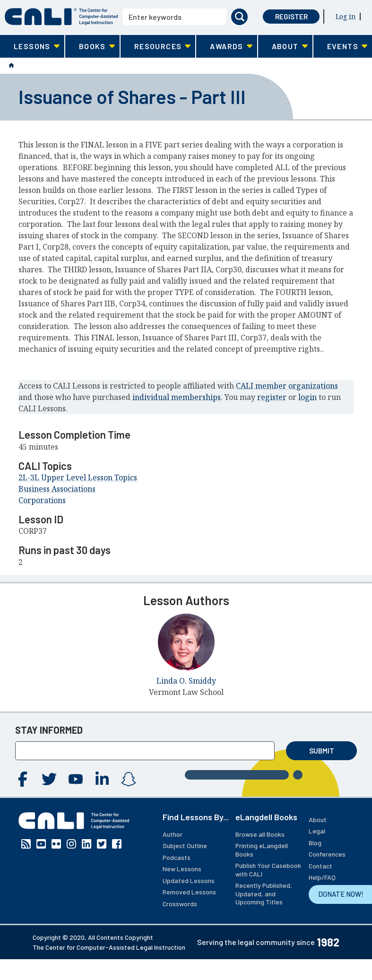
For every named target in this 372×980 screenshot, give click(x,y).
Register (291, 17)
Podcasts (177, 857)
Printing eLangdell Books (262, 850)
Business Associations (57, 489)
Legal (317, 831)
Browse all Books (260, 834)
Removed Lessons (189, 892)
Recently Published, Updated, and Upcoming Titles (264, 893)
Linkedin (102, 779)
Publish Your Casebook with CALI (268, 870)
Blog (315, 843)
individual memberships (177, 397)
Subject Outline (185, 846)
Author (173, 834)
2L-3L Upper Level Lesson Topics (78, 477)
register (272, 397)
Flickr (56, 844)
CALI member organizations (287, 386)
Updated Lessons (189, 880)
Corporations (42, 500)
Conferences (327, 854)
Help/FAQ (322, 877)
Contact (320, 866)
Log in (346, 16)
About (318, 820)
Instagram (129, 779)
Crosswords (180, 904)
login (307, 397)
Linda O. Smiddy (186, 681)
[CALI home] (61, 17)
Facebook (23, 779)
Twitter (49, 779)
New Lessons (182, 869)
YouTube (76, 779)
